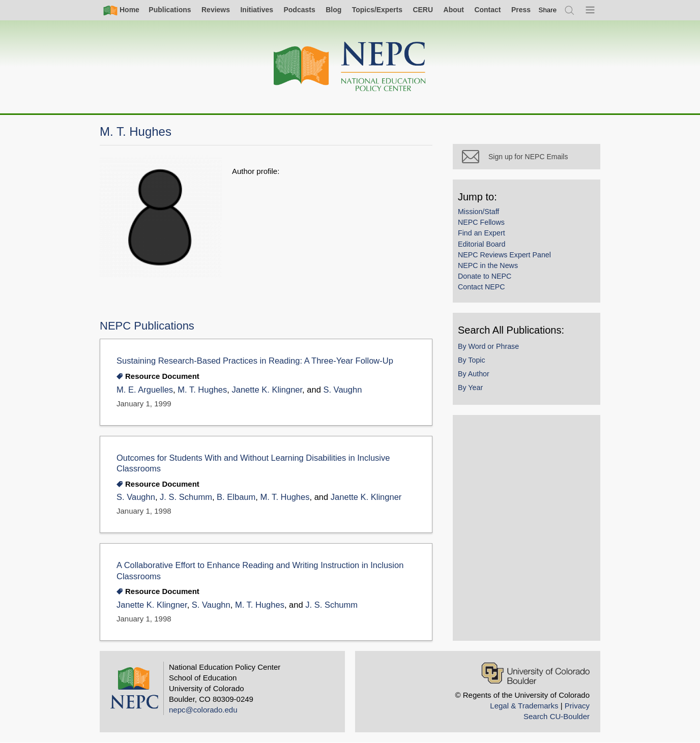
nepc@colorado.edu (203, 710)
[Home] (350, 67)
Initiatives (257, 10)
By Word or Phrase (488, 346)
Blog (333, 10)
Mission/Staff (478, 212)
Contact (487, 10)
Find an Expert (482, 233)
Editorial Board (482, 244)
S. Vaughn (342, 390)
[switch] (548, 10)
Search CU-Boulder (557, 716)
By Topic (472, 360)
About (454, 10)
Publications (170, 10)
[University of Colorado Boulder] (535, 673)
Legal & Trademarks (524, 706)
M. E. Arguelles (145, 390)
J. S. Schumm (186, 497)
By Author (474, 374)
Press (521, 10)
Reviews (216, 10)
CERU (423, 10)
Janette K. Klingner (267, 390)
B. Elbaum (236, 497)
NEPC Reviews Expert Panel (504, 255)
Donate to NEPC (485, 276)
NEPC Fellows (481, 222)
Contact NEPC (482, 287)
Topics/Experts (377, 10)
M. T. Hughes (202, 390)
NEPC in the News (488, 265)
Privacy (577, 706)
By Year (470, 388)
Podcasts (299, 10)
